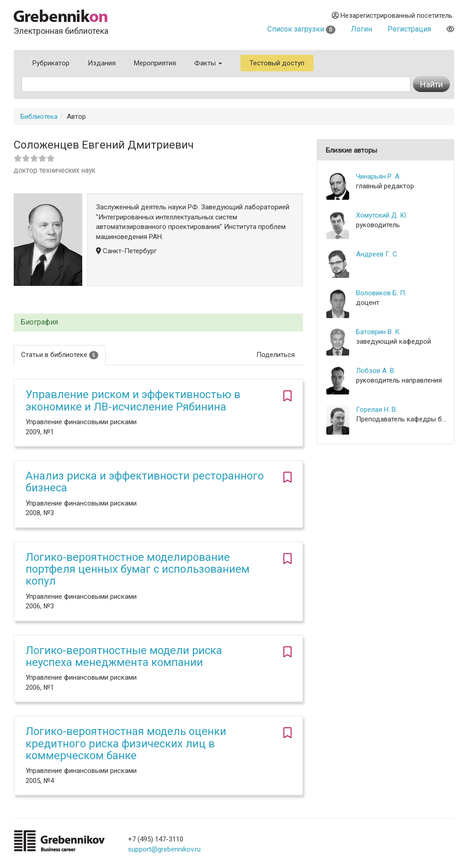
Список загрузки (301, 29)
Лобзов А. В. (376, 371)
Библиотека (39, 117)
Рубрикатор (51, 63)
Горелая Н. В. (377, 410)
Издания (102, 63)
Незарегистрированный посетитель (392, 16)
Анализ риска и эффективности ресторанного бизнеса (145, 482)
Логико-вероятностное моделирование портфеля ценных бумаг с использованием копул (138, 569)
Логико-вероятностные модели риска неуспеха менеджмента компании (124, 656)
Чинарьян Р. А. (378, 176)
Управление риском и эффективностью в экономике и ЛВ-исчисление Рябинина (133, 400)
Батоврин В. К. (378, 332)
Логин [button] (362, 29)
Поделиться (276, 355)
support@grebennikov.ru (164, 849)
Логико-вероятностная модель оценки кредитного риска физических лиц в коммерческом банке (126, 743)
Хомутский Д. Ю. (382, 215)
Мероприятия (155, 63)
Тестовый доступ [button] (277, 63)
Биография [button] (39, 322)
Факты (208, 63)
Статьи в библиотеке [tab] (60, 355)
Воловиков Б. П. (381, 293)
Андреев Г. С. (377, 254)
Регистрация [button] (409, 29)
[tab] (158, 322)
